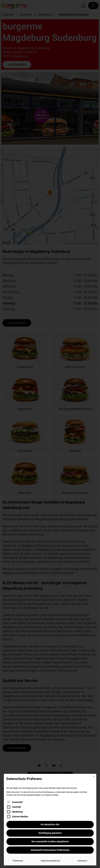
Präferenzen (18, 861)
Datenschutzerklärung (50, 861)
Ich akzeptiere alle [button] (50, 824)
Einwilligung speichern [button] (50, 833)
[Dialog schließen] (94, 776)
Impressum (82, 861)
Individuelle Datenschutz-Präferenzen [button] (50, 850)
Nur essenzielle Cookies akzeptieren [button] (50, 841)
